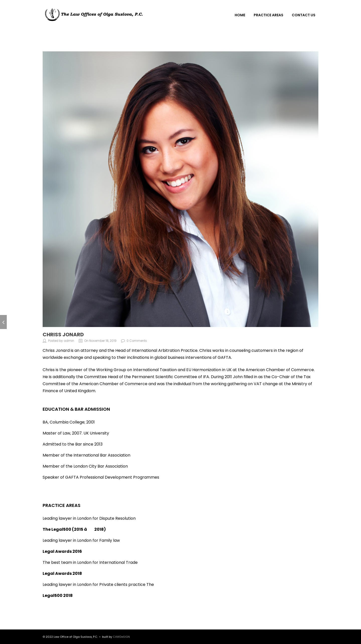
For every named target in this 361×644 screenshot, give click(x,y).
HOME (240, 15)
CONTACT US (304, 15)
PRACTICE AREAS (268, 15)
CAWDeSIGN (121, 637)
